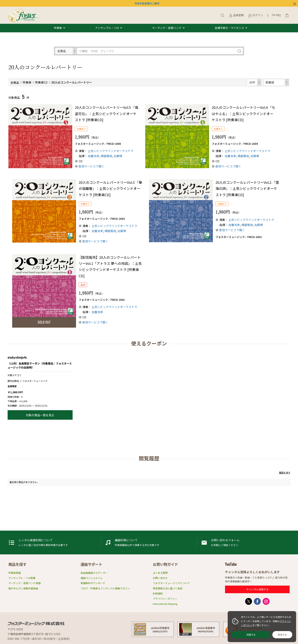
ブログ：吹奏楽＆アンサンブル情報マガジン (105, 588)
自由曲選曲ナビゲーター (94, 573)
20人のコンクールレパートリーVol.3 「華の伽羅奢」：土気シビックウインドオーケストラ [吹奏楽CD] (110, 188)
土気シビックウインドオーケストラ (111, 151)
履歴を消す (285, 472)
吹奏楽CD (41, 82)
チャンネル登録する (257, 589)
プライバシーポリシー (165, 599)
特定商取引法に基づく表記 (168, 588)
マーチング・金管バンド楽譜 (25, 583)
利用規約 (158, 593)
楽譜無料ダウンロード (93, 583)
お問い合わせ (160, 578)
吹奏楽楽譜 (15, 573)
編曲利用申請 (149, 543)
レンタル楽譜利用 (53, 543)
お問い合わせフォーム (245, 543)
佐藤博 (118, 156)
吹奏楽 (58, 28)
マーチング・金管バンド (167, 28)
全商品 (15, 82)
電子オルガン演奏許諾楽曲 (23, 588)
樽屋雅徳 (106, 156)
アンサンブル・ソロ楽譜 (22, 578)
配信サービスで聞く (92, 166)
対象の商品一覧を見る (40, 415)
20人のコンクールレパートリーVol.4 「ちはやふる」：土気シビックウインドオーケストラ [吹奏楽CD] (243, 113)
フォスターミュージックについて (171, 583)
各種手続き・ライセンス (229, 28)
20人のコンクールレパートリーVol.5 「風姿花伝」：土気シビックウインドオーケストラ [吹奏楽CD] (107, 113)
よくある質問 (160, 573)
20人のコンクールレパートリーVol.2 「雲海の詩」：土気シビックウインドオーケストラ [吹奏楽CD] (247, 188)
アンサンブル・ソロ (107, 28)
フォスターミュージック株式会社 (36, 623)
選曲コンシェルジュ (92, 578)
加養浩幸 (94, 156)
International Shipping (165, 604)
